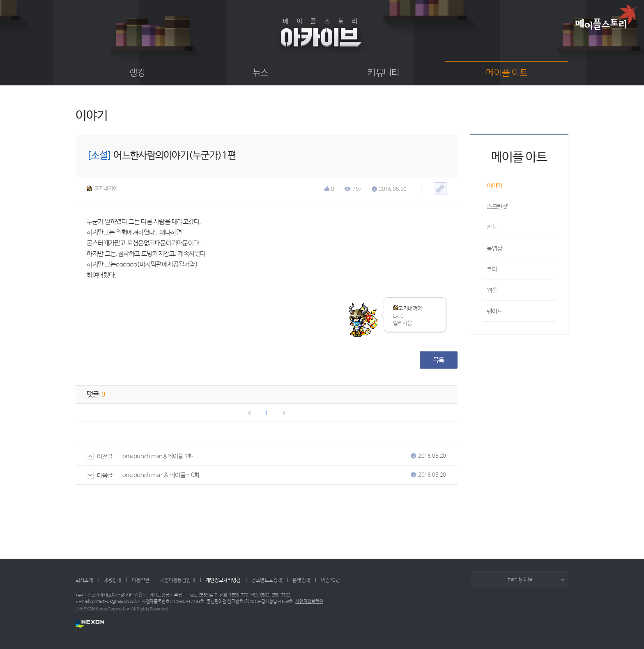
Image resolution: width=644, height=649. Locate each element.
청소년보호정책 (267, 580)
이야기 (494, 186)
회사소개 (84, 580)
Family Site (520, 579)
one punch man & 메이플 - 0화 (161, 475)
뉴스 (261, 73)
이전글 (100, 457)
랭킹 (137, 73)
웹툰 (492, 290)
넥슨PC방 (330, 580)
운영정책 (301, 580)
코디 (492, 269)
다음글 (100, 476)
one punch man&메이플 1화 (158, 456)
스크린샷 (497, 207)
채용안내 (113, 580)
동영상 (494, 249)
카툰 (492, 228)
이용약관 (141, 580)
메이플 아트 (507, 73)
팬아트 (494, 311)
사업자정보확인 (309, 602)
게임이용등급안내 (178, 580)
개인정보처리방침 (223, 580)
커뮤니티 (383, 73)
